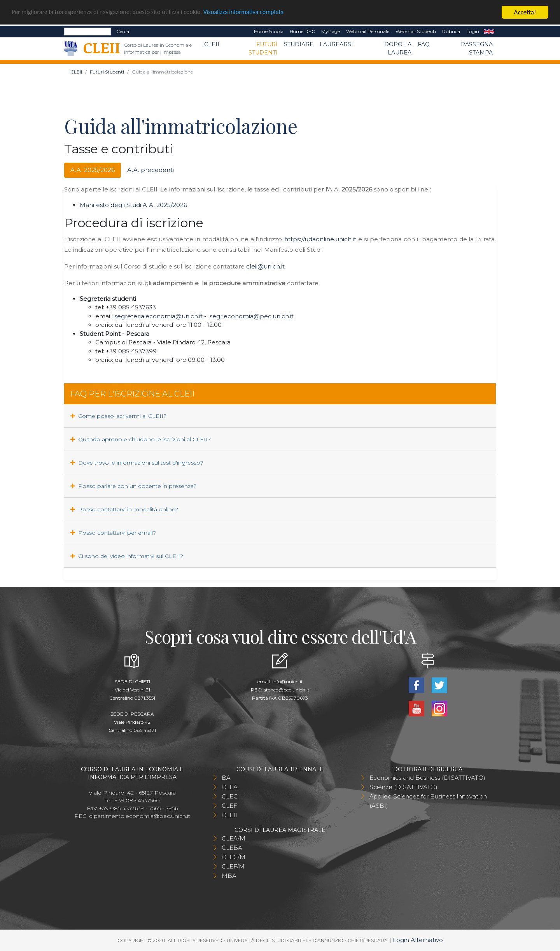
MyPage (331, 31)
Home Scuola (269, 31)
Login (473, 31)
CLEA (230, 787)
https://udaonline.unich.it (320, 239)
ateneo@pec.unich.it (286, 690)
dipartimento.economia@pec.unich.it (140, 816)
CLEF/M (233, 866)
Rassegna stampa (477, 48)
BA (226, 778)
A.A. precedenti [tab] (150, 170)
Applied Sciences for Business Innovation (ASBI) (428, 801)
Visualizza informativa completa (256, 13)
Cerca (123, 31)
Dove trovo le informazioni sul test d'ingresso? (137, 463)
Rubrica (451, 31)
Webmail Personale (368, 31)
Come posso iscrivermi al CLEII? (118, 416)
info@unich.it (288, 682)
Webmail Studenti (416, 31)
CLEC (230, 796)
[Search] (87, 32)
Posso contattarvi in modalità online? (124, 509)
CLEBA (232, 848)
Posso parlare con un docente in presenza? (133, 486)
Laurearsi (336, 44)
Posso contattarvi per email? (113, 533)
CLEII (212, 44)
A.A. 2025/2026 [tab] (93, 170)
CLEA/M (234, 838)
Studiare (299, 44)
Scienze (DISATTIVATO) (403, 787)
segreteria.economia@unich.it (158, 316)
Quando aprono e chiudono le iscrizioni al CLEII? (141, 439)
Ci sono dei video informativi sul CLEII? (127, 556)
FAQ (424, 44)
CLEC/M (234, 857)
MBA (229, 876)
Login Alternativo (418, 940)
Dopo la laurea (398, 48)
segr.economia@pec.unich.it (252, 316)
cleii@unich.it (265, 266)
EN (489, 32)
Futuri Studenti (263, 48)
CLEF (229, 806)
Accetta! (525, 12)
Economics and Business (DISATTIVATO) (427, 778)
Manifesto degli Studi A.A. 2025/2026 (133, 205)
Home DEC (302, 31)
